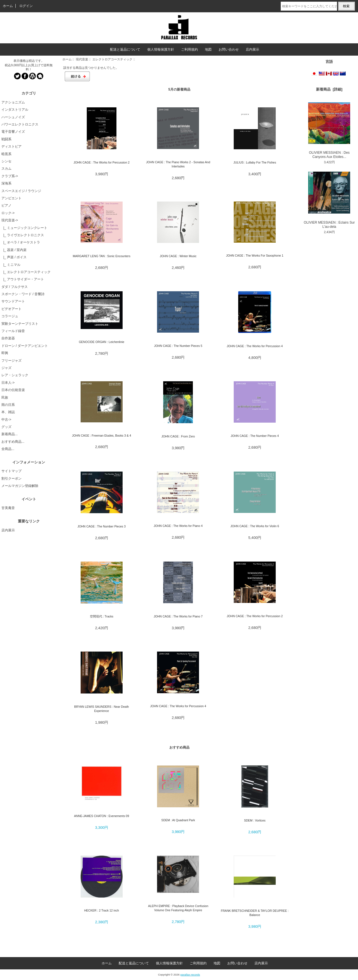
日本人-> (8, 383)
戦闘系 (6, 139)
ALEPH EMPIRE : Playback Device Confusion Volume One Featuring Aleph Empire (178, 908)
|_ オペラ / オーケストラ (21, 242)
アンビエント (11, 198)
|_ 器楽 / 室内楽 (14, 250)
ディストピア (11, 146)
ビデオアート (11, 309)
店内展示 (252, 49)
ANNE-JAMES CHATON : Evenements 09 (102, 816)
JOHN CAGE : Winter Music (178, 256)
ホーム (8, 6)
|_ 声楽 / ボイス (14, 257)
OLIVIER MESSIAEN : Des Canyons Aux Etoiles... (329, 131)
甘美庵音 (8, 508)
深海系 (6, 183)
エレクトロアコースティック (112, 59)
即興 (5, 353)
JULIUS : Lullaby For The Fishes (255, 162)
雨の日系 (8, 405)
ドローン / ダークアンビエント (25, 346)
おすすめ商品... (13, 442)
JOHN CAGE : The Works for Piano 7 (178, 616)
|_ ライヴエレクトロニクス (23, 235)
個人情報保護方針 (161, 49)
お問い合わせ (229, 49)
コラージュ (10, 316)
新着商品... (10, 434)
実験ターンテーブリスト (20, 324)
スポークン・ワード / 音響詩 (23, 294)
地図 (208, 49)
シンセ (6, 161)
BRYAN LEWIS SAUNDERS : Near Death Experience (101, 709)
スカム (6, 169)
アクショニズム (13, 102)
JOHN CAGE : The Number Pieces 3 (102, 526)
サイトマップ (11, 471)
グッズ (6, 427)
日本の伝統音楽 (13, 390)
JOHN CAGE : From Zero (178, 436)
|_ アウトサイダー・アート (23, 279)
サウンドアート (13, 301)
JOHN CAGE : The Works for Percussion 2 (102, 162)
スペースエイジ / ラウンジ (21, 191)
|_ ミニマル (11, 265)
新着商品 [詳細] (329, 89)
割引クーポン (11, 479)
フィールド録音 (13, 331)
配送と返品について (125, 49)
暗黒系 (6, 154)
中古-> (6, 420)
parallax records (190, 975)
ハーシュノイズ (13, 117)
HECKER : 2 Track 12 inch (102, 910)
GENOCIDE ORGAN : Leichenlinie (102, 342)
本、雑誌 (8, 412)
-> (10, 220)
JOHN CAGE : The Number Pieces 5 (178, 346)
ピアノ (6, 205)
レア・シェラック (15, 375)
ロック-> (8, 213)
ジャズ (6, 368)
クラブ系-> (10, 176)
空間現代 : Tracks (102, 616)
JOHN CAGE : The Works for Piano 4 (178, 526)
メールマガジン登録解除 (20, 486)
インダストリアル (15, 110)
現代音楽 (82, 59)
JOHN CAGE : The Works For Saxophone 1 (255, 255)
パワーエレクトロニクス (20, 124)
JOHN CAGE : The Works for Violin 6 (255, 526)
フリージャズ (11, 361)
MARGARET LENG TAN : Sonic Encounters (102, 256)
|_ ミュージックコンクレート (24, 228)
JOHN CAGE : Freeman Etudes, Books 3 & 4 (101, 435)
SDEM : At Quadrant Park (178, 820)
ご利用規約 (189, 49)
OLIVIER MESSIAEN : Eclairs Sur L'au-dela (329, 200)
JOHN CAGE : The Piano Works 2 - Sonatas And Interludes (178, 164)
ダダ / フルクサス (15, 287)
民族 (5, 397)
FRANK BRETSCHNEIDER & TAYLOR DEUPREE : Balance (255, 913)
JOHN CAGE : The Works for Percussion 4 (255, 346)
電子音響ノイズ (13, 132)
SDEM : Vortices (255, 820)
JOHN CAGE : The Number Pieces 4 (255, 436)
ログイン (26, 6)
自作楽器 (8, 338)
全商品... (8, 449)
